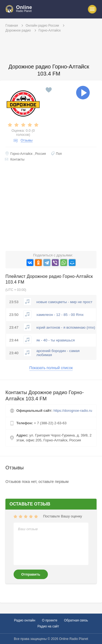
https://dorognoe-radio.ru (73, 411)
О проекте (50, 620)
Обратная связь (76, 620)
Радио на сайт (48, 626)
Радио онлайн (24, 620)
